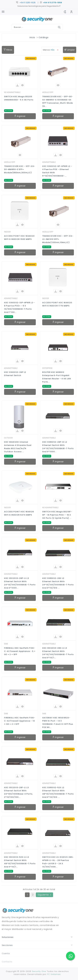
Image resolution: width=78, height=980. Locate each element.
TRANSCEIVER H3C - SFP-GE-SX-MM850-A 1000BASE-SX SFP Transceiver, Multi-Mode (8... (58, 101)
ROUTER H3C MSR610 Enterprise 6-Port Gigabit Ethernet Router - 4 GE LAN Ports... (57, 377)
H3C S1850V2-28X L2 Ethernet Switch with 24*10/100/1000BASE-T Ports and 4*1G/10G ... (58, 583)
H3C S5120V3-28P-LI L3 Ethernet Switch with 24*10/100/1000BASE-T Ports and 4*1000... (20, 583)
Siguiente (44, 895)
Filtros (8, 50)
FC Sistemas (54, 974)
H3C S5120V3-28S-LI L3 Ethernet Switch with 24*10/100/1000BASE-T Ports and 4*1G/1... (58, 653)
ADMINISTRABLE (49, 162)
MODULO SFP (48, 92)
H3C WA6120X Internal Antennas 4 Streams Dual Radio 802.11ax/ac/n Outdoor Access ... (18, 447)
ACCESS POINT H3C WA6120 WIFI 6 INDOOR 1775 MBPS (57, 304)
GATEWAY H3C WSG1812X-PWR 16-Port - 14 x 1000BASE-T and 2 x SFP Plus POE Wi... (58, 722)
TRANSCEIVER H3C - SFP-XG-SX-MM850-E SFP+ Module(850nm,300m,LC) (20, 169)
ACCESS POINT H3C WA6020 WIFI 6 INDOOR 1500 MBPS (19, 238)
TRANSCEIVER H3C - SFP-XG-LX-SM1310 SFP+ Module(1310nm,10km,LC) (58, 239)
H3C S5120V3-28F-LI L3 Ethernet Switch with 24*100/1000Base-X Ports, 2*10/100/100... (18, 792)
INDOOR (7, 232)
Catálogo (44, 37)
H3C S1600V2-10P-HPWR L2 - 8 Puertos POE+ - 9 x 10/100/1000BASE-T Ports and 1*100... (19, 307)
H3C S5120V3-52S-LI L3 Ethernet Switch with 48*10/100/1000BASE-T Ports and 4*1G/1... (20, 862)
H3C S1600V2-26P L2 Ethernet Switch (15, 374)
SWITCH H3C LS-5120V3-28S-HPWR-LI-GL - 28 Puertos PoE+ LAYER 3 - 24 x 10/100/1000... (58, 862)
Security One (39, 971)
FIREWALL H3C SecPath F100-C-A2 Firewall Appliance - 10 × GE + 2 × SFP (20, 721)
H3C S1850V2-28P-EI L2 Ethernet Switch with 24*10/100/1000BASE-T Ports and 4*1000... (58, 447)
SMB (6, 644)
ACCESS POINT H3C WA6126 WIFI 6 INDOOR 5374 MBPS (19, 513)
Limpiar (70, 50)
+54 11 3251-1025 (28, 3)
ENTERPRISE (47, 368)
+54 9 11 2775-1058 (52, 3)
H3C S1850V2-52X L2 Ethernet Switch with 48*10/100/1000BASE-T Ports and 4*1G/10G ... (58, 792)
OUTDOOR (8, 438)
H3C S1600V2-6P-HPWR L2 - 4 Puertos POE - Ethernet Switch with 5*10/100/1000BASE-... (57, 171)
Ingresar (20, 116)
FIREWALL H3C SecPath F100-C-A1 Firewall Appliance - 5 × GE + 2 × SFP (20, 651)
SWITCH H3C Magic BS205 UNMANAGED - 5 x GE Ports (19, 98)
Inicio (32, 37)
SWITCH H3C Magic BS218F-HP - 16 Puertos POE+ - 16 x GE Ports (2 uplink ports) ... (57, 515)
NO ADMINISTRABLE (12, 92)
